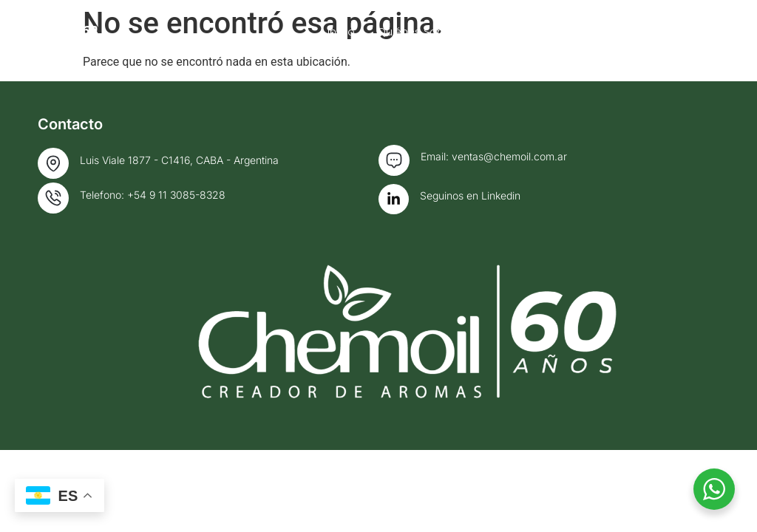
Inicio (408, 32)
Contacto (694, 32)
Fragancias (607, 32)
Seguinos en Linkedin (470, 195)
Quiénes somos (495, 32)
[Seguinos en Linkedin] (394, 199)
